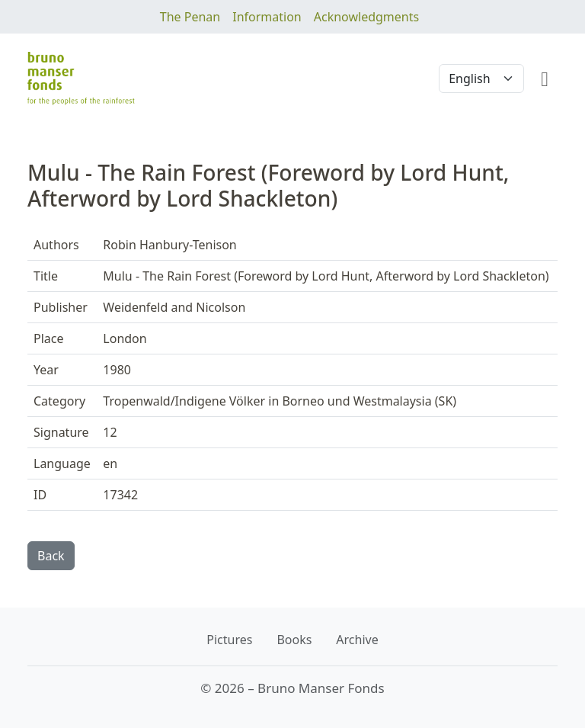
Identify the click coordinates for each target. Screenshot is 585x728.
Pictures (229, 640)
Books (294, 640)
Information (267, 17)
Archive (357, 640)
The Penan (190, 17)
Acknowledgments (366, 17)
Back (51, 556)
